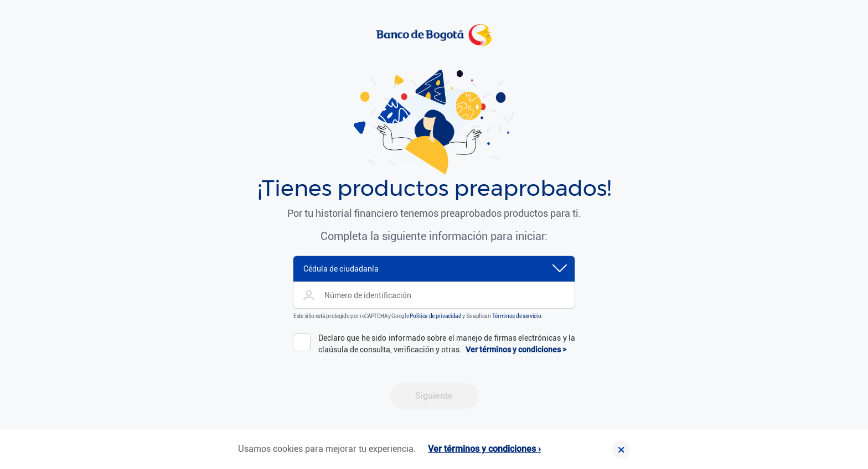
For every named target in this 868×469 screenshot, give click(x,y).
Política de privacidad (435, 316)
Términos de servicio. (518, 316)
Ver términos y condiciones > (516, 350)
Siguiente (434, 396)
